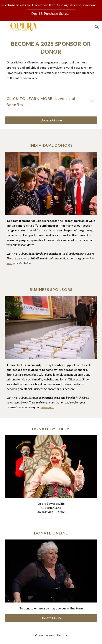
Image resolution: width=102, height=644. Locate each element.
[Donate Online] (51, 120)
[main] (51, 60)
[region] (51, 10)
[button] (5, 27)
